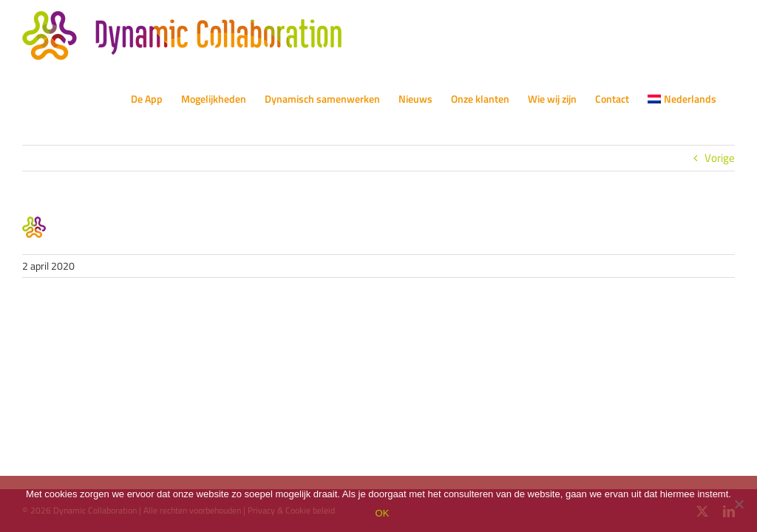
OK (383, 513)
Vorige (720, 158)
